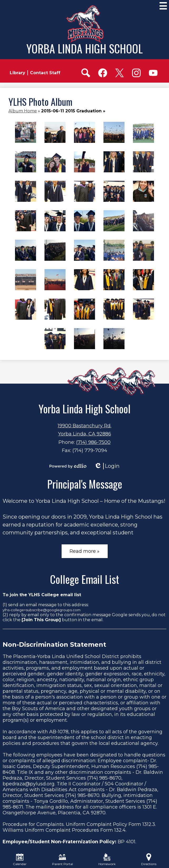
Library (18, 73)
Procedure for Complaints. (34, 824)
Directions (149, 860)
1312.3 (149, 824)
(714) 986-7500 (93, 442)
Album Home (23, 111)
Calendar (20, 860)
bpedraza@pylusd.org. (29, 784)
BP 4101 (126, 842)
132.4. (120, 830)
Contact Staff (45, 73)
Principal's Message (85, 484)
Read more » (84, 551)
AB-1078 (59, 732)
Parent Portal (63, 860)
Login (107, 466)
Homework (107, 860)
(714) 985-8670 (104, 778)
